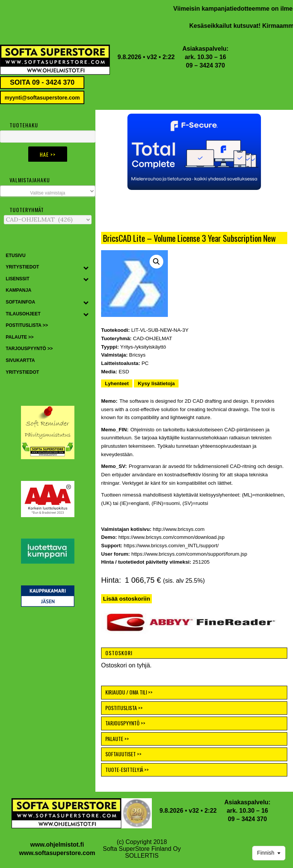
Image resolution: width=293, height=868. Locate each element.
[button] (194, 152)
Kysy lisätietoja (156, 383)
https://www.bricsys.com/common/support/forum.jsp (189, 554)
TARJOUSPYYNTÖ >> (125, 723)
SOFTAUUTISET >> (123, 754)
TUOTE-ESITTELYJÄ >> (127, 769)
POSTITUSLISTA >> (124, 708)
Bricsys (137, 355)
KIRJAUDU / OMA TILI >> (129, 692)
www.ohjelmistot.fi (57, 845)
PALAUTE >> (117, 739)
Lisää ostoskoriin (126, 599)
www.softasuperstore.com (57, 853)
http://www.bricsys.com (179, 529)
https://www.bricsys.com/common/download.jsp (171, 537)
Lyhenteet (117, 383)
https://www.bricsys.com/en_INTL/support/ (171, 546)
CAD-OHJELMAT (152, 338)
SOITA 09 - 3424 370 (42, 82)
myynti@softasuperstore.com (42, 98)
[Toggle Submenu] (86, 267)
